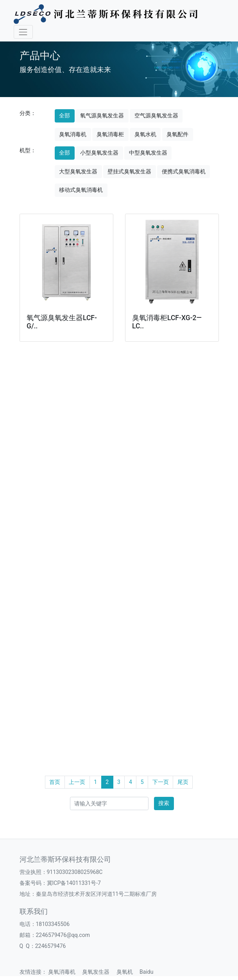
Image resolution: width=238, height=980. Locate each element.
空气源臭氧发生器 (156, 115)
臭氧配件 (177, 134)
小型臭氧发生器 (99, 153)
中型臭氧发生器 (148, 153)
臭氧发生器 (98, 972)
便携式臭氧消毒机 (184, 171)
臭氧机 (127, 972)
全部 (64, 115)
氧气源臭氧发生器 (102, 115)
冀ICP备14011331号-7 (74, 883)
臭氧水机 (145, 134)
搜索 (164, 803)
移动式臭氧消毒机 (81, 190)
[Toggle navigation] (23, 32)
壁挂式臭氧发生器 (129, 171)
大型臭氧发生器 (78, 171)
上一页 (77, 782)
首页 (55, 782)
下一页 (161, 782)
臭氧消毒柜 (110, 134)
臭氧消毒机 (73, 134)
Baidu (149, 972)
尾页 (183, 782)
